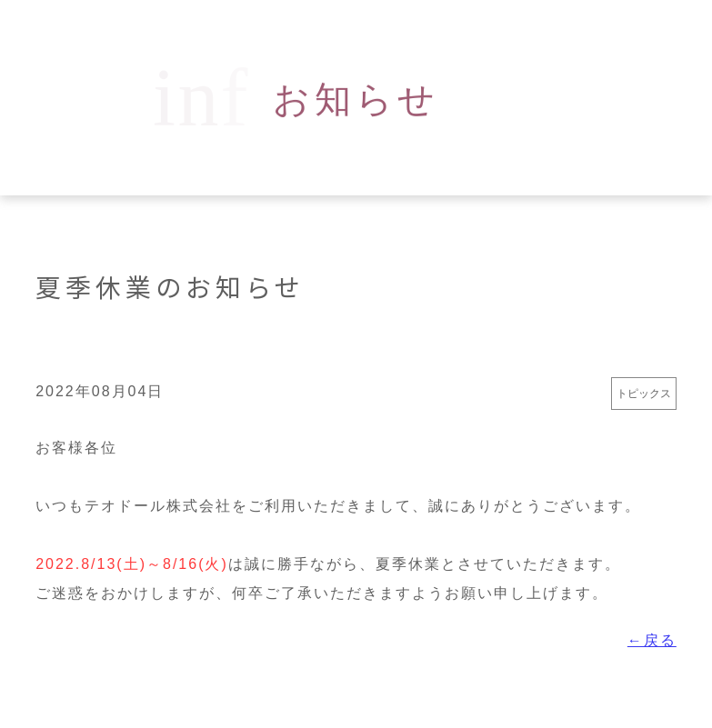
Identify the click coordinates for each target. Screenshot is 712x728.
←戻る (652, 640)
